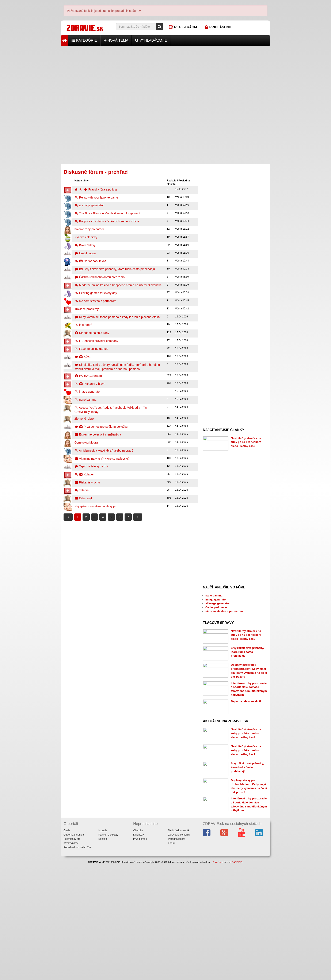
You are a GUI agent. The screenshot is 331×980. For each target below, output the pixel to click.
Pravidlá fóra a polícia (96, 189)
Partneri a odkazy (108, 951)
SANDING (237, 978)
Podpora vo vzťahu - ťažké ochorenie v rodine (107, 221)
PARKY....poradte (88, 376)
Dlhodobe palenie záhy (92, 333)
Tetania (82, 490)
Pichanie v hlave (90, 384)
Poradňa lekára (177, 955)
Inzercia (103, 946)
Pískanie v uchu (87, 482)
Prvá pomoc (140, 955)
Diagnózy (138, 951)
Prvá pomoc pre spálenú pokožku (101, 427)
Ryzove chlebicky (86, 237)
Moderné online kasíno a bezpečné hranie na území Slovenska (118, 285)
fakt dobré (83, 325)
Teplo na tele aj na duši (92, 466)
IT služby (217, 978)
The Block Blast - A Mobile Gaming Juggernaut (107, 213)
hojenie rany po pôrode (90, 229)
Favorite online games (91, 349)
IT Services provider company (96, 341)
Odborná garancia (74, 951)
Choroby (138, 946)
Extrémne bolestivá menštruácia (98, 434)
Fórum (172, 959)
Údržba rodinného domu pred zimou (100, 277)
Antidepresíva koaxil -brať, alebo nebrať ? (104, 451)
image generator (88, 392)
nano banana (85, 400)
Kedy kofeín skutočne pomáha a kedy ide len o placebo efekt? (117, 317)
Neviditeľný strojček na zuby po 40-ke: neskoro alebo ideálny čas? (246, 442)
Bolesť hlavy (85, 245)
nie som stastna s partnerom (96, 301)
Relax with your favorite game (96, 197)
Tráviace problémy (87, 309)
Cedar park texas (90, 261)
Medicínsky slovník (179, 946)
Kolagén (85, 474)
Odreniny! (83, 498)
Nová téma (116, 40)
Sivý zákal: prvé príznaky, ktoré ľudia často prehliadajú (115, 269)
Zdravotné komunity (179, 951)
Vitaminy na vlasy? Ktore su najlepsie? (102, 459)
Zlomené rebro (84, 419)
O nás (67, 946)
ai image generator (89, 205)
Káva (83, 357)
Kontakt (103, 955)
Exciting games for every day (96, 293)
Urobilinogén (85, 253)
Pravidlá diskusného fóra (77, 964)
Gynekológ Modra (86, 442)
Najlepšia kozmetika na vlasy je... (96, 506)
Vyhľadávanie (151, 40)
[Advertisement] (165, 75)
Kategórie (84, 40)
